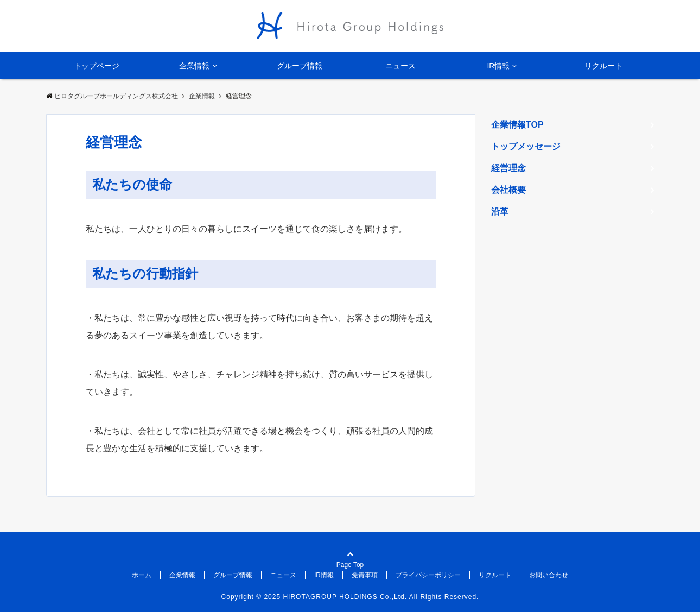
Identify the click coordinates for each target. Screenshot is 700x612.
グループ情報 (300, 66)
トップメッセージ (526, 146)
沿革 (500, 212)
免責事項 (365, 575)
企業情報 (194, 66)
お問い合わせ (549, 575)
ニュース (400, 66)
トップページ (97, 66)
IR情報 (498, 66)
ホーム (142, 575)
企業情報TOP (517, 125)
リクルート (603, 66)
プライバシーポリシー (428, 575)
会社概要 (508, 190)
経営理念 (508, 168)
